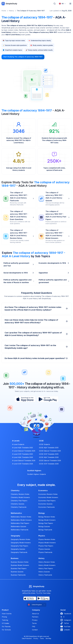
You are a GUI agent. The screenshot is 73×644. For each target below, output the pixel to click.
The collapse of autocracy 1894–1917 (31, 11)
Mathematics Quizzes (18, 526)
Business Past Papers (19, 568)
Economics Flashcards (47, 507)
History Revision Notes (47, 562)
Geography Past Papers (19, 546)
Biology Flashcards (45, 530)
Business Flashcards (18, 575)
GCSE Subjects (44, 444)
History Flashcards (45, 575)
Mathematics (16, 513)
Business (15, 558)
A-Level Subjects (18, 444)
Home (4, 11)
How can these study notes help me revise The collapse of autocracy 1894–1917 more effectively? (36, 321)
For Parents (6, 627)
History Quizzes (44, 572)
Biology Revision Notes (47, 517)
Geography (15, 536)
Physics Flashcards (45, 552)
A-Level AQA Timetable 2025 (22, 448)
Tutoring (5, 620)
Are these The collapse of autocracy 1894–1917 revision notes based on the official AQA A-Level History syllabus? (36, 309)
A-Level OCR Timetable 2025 (22, 454)
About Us (36, 614)
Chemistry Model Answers (20, 497)
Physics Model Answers (47, 543)
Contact (35, 630)
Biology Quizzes (44, 526)
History (11, 11)
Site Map (48, 638)
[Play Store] (48, 399)
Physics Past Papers (46, 546)
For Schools (6, 630)
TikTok (65, 623)
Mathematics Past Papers (20, 523)
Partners (35, 617)
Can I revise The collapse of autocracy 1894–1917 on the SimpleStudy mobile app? (36, 347)
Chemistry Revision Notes (20, 494)
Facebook (66, 614)
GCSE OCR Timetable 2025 (49, 454)
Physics (42, 536)
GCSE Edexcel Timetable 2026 (50, 461)
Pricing (4, 617)
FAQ (34, 627)
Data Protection (27, 638)
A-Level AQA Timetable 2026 (22, 457)
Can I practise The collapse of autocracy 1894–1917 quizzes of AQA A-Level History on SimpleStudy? (36, 334)
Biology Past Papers (46, 523)
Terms (34, 623)
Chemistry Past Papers (19, 501)
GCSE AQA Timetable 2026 (49, 457)
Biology (42, 513)
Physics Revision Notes (47, 539)
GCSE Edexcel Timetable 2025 (50, 451)
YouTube (65, 627)
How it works (7, 614)
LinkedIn (65, 630)
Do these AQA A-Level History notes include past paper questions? (36, 358)
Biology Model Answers (47, 520)
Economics (43, 491)
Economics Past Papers (47, 501)
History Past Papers (46, 568)
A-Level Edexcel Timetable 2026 (24, 461)
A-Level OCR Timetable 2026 (22, 464)
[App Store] (25, 399)
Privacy (35, 620)
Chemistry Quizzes (18, 504)
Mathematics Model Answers (21, 520)
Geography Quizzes (18, 549)
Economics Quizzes (45, 504)
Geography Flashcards (19, 552)
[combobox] (62, 4)
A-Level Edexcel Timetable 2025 (24, 451)
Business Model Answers (20, 565)
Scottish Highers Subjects (37, 474)
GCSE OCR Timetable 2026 (49, 464)
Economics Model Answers (48, 497)
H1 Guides (6, 623)
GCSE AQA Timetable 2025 (49, 448)
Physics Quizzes (44, 549)
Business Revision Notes (20, 562)
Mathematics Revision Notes (21, 517)
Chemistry (15, 491)
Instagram (66, 620)
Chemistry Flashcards (19, 507)
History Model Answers (47, 565)
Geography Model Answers (21, 543)
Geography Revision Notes (20, 539)
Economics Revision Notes (48, 494)
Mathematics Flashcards (20, 530)
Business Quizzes (17, 572)
